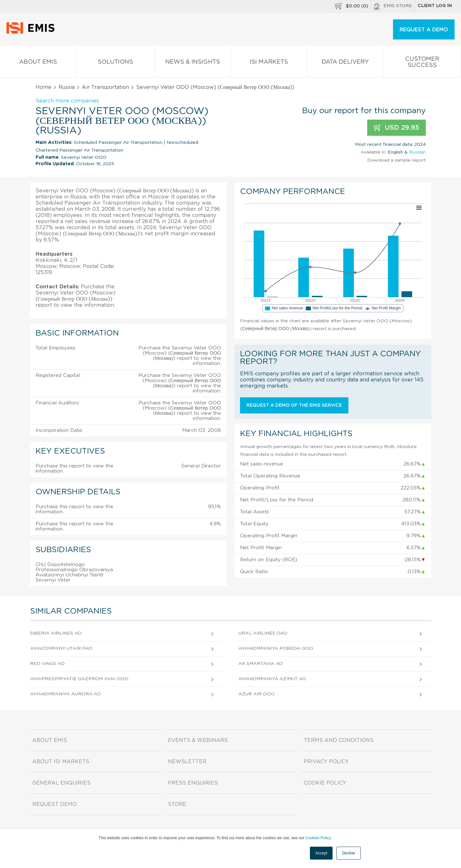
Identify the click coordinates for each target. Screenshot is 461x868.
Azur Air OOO (257, 694)
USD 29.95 (396, 128)
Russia (67, 87)
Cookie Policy (325, 783)
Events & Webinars (198, 740)
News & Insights (193, 63)
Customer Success (422, 63)
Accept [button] (321, 853)
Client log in (435, 6)
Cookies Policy (318, 838)
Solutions (115, 63)
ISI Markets (269, 63)
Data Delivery (345, 63)
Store (177, 804)
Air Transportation (105, 87)
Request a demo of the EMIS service (294, 405)
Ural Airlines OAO (263, 633)
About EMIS (38, 63)
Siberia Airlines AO (56, 633)
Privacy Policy (326, 762)
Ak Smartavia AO (261, 664)
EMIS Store (393, 6)
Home (44, 87)
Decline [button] (348, 853)
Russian (417, 152)
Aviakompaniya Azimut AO (272, 679)
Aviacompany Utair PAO (61, 648)
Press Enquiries (193, 783)
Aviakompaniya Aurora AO (66, 694)
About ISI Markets (61, 762)
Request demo (55, 804)
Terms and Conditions (339, 740)
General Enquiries (61, 783)
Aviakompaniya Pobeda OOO (276, 648)
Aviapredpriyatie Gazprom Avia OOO (79, 679)
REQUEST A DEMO (424, 30)
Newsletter (187, 762)
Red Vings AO (47, 664)
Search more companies (67, 101)
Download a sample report (396, 160)
